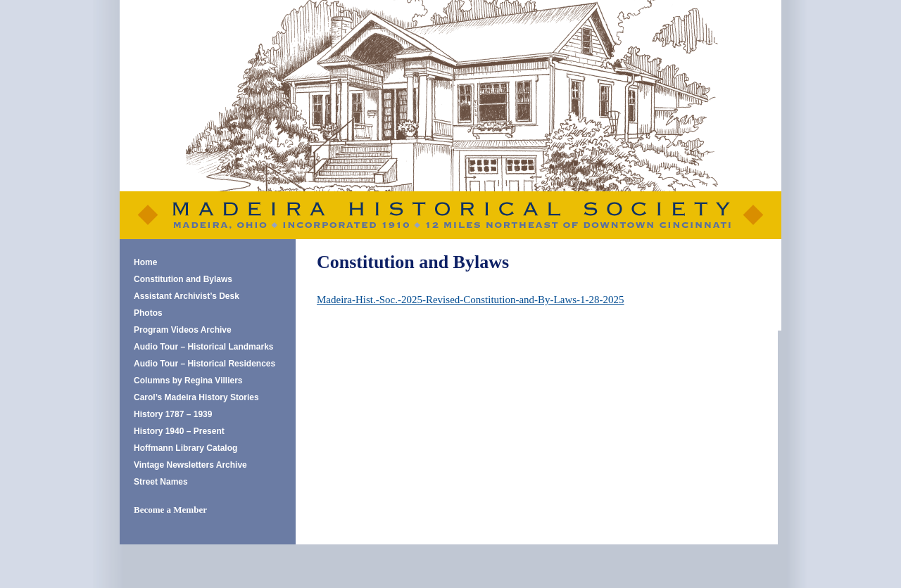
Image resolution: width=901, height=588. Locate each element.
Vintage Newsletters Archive (190, 465)
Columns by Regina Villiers (188, 381)
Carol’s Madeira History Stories (196, 397)
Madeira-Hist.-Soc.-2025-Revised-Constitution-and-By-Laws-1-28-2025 (471, 300)
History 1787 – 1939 (173, 414)
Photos (148, 313)
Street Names (161, 482)
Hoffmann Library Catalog (185, 448)
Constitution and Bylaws (183, 279)
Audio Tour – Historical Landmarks (203, 347)
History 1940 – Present (179, 431)
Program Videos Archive (183, 330)
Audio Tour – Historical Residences (204, 364)
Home (145, 262)
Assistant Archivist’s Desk (187, 296)
